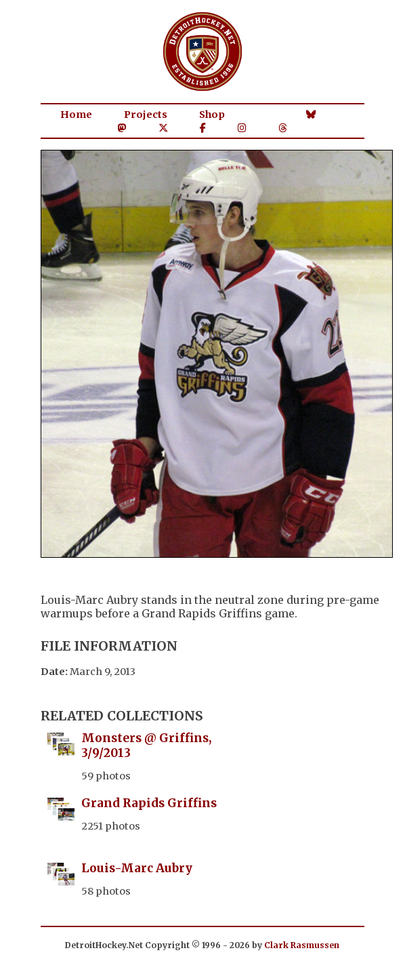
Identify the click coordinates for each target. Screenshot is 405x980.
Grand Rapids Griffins (149, 803)
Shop (212, 115)
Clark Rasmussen (302, 945)
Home (76, 115)
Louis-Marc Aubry (137, 868)
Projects (146, 115)
